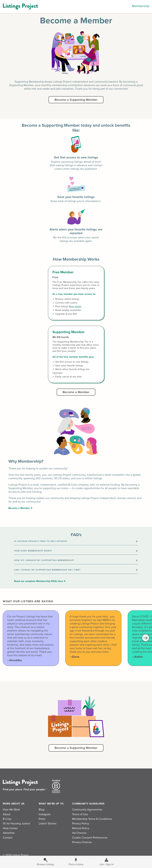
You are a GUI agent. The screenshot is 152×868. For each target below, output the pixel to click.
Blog (42, 810)
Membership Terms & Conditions (92, 819)
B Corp (7, 819)
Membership (141, 6)
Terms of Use (80, 814)
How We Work (11, 810)
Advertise (9, 833)
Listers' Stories (47, 824)
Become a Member (76, 392)
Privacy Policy (81, 824)
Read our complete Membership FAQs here (40, 581)
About (7, 814)
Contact (8, 838)
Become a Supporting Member (76, 100)
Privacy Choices (82, 842)
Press (42, 819)
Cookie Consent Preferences (90, 838)
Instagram (45, 814)
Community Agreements (87, 810)
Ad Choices (79, 833)
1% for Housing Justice (17, 824)
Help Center (10, 828)
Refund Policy (81, 828)
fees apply (75, 306)
